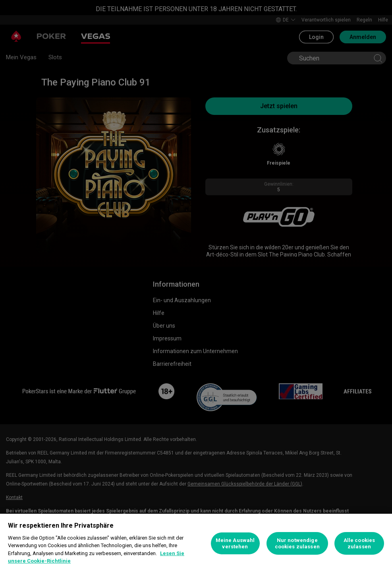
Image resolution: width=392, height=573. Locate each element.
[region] (196, 543)
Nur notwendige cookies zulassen (297, 543)
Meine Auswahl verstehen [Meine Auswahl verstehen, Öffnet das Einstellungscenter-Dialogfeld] (235, 543)
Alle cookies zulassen (359, 543)
